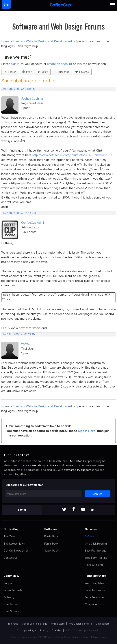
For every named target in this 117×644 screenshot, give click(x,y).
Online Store (58, 624)
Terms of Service (92, 637)
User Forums (11, 604)
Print (27, 72)
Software (51, 529)
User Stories (11, 611)
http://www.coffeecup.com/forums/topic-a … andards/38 (71, 155)
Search (10, 72)
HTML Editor (74, 461)
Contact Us (11, 558)
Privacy (44, 630)
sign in (16, 64)
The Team (10, 536)
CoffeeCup (11, 529)
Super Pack (51, 551)
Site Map (57, 630)
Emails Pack (51, 536)
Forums (18, 41)
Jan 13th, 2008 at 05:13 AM (19, 334)
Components (93, 604)
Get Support (102, 624)
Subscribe (62, 72)
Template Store (95, 576)
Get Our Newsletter (16, 551)
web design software (45, 465)
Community (11, 576)
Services (91, 529)
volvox (26, 344)
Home (5, 41)
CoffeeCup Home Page (35, 624)
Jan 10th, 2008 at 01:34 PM (19, 213)
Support (9, 583)
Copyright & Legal (27, 630)
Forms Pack (51, 544)
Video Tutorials (13, 590)
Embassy (9, 597)
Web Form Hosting (96, 558)
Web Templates (95, 583)
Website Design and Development (49, 41)
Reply (43, 72)
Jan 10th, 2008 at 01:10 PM (19, 89)
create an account (60, 64)
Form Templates (95, 597)
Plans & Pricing (94, 565)
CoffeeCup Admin (33, 223)
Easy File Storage (96, 551)
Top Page (13, 624)
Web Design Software (80, 624)
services (70, 465)
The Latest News (14, 544)
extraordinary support (77, 470)
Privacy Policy (71, 637)
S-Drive (90, 536)
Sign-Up (97, 494)
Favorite (82, 72)
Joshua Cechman (33, 99)
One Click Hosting (96, 544)
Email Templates (95, 590)
